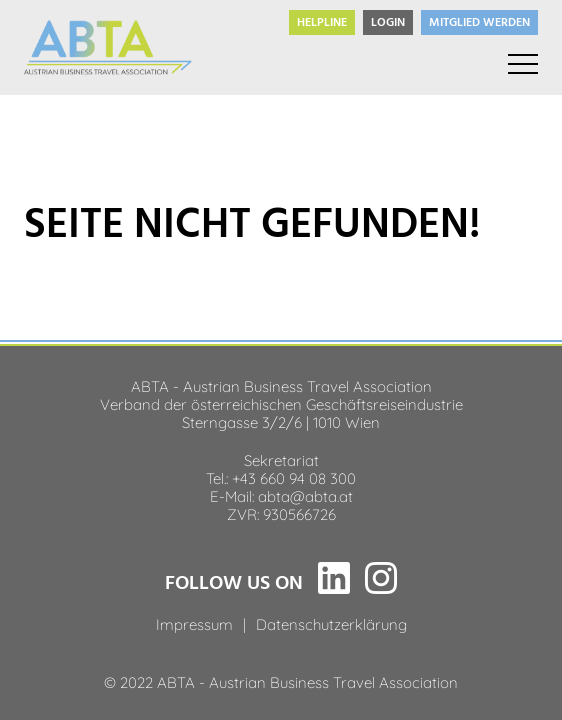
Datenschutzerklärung (331, 623)
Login (388, 22)
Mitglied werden (479, 22)
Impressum (194, 623)
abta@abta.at (305, 495)
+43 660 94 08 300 (294, 477)
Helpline (322, 22)
